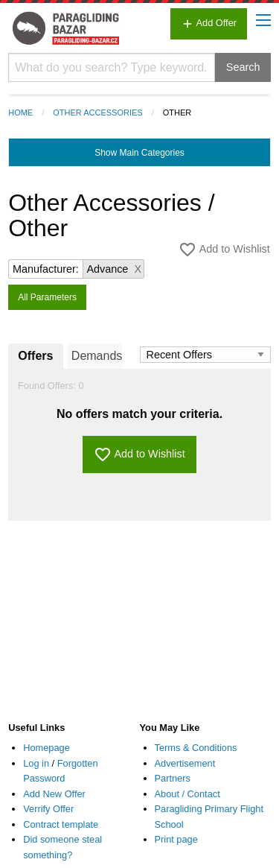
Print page (176, 839)
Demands (97, 356)
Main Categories (139, 153)
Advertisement (185, 763)
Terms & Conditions (196, 748)
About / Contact (187, 794)
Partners (173, 778)
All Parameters (47, 297)
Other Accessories (97, 113)
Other (177, 113)
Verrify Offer (48, 809)
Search (243, 67)
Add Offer (209, 24)
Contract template (61, 824)
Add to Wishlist (224, 250)
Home (20, 113)
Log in (36, 763)
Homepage (46, 748)
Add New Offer (54, 794)
